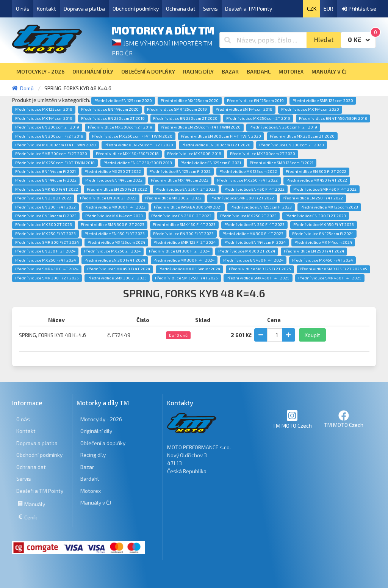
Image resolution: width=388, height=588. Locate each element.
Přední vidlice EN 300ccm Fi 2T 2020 (216, 145)
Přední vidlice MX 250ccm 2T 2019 (258, 118)
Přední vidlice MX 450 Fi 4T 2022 (317, 180)
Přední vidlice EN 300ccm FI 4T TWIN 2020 (221, 136)
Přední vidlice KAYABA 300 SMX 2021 (188, 207)
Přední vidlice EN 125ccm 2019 (255, 100)
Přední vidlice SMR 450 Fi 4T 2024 (47, 269)
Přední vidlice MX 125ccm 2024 (116, 242)
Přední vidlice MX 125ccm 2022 (248, 171)
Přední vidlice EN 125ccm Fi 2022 (180, 171)
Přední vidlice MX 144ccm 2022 (180, 180)
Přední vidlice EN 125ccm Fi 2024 (323, 234)
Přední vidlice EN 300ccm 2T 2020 (292, 145)
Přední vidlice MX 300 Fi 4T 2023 (253, 234)
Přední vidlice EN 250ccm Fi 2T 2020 (139, 145)
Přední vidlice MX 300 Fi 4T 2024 (184, 260)
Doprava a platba (84, 9)
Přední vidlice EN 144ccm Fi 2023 (46, 216)
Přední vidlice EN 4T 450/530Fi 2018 (333, 118)
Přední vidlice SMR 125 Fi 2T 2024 (185, 242)
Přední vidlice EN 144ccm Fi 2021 (45, 171)
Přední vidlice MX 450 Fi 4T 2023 (324, 224)
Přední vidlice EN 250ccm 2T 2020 (185, 118)
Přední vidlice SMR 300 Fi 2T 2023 (113, 224)
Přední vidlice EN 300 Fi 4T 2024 (115, 260)
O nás (23, 9)
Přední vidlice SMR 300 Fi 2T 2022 (242, 198)
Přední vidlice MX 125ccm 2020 (190, 100)
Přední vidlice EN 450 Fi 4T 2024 (253, 260)
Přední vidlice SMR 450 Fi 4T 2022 (325, 189)
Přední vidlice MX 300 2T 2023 (44, 224)
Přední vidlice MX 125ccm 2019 (44, 109)
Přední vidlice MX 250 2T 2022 (113, 171)
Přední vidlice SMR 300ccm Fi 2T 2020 (51, 154)
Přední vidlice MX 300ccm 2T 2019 (120, 127)
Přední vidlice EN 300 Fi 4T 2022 (45, 207)
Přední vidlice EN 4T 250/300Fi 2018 (138, 163)
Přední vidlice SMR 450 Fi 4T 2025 (330, 278)
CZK (312, 9)
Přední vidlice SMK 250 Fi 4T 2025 (186, 278)
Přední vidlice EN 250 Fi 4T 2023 (254, 224)
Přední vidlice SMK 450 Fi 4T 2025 (258, 278)
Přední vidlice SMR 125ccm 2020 (323, 100)
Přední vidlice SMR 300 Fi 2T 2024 (47, 242)
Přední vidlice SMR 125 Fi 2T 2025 (260, 269)
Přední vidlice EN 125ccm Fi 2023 (261, 207)
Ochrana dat (181, 9)
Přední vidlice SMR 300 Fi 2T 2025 (47, 278)
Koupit (312, 335)
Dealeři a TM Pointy (249, 9)
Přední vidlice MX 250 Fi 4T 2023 (45, 234)
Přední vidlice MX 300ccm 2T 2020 (263, 154)
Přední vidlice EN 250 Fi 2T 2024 (45, 251)
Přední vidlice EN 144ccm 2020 (110, 109)
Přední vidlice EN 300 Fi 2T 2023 (316, 216)
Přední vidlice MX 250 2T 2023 (248, 216)
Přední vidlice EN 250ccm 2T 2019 (113, 118)
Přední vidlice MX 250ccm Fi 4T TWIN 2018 (55, 163)
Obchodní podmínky (136, 9)
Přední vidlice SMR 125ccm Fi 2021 (282, 163)
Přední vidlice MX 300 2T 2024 (247, 251)
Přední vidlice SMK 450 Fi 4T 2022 (47, 189)
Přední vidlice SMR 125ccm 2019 (177, 109)
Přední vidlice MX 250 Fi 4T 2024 (45, 260)
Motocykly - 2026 (101, 419)
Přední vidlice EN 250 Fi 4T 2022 (313, 198)
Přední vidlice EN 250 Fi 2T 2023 (181, 216)
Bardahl (90, 479)
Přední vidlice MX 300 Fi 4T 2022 (115, 207)
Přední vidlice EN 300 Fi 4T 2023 (183, 234)
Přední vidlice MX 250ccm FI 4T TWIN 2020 (132, 136)
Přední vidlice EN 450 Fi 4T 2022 (254, 189)
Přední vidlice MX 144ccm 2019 (44, 118)
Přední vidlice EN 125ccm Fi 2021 (211, 163)
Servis (210, 9)
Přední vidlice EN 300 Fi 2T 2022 (316, 171)
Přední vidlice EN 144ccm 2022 (114, 180)
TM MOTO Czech (292, 419)
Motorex (91, 491)
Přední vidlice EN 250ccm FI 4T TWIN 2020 (201, 127)
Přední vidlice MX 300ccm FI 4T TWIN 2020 (56, 145)
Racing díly (93, 455)
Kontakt (46, 9)
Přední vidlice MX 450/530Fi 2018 (127, 154)
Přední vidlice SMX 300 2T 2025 (117, 278)
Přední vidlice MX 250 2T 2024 (112, 251)
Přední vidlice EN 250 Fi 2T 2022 (117, 189)
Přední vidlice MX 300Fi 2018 (194, 154)
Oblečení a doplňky (103, 443)
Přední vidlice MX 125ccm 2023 (329, 207)
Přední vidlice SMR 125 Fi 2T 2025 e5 (333, 269)
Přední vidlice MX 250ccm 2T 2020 (302, 136)
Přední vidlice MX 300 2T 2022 (173, 198)
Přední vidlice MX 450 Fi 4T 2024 (322, 260)
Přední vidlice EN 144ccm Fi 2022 (46, 180)
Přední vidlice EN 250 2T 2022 (43, 198)
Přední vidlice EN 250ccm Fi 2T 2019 (283, 127)
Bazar (87, 467)
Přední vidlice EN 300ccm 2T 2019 (47, 127)
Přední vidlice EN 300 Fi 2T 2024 (179, 251)
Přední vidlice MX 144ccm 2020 (310, 109)
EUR (328, 9)
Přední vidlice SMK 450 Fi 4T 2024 (119, 269)
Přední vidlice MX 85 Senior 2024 (189, 269)
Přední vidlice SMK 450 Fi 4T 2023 (184, 224)
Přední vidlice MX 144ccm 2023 (114, 216)
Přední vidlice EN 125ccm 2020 (123, 100)
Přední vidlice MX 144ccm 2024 (323, 242)
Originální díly (96, 431)
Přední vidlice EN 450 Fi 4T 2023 (115, 234)
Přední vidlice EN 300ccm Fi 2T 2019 (49, 136)
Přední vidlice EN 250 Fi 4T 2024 (314, 251)
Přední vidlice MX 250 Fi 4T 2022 (247, 180)
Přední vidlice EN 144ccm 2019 (244, 109)
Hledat (324, 40)
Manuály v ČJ (96, 503)
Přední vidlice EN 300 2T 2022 (108, 198)
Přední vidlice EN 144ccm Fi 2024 (255, 242)
